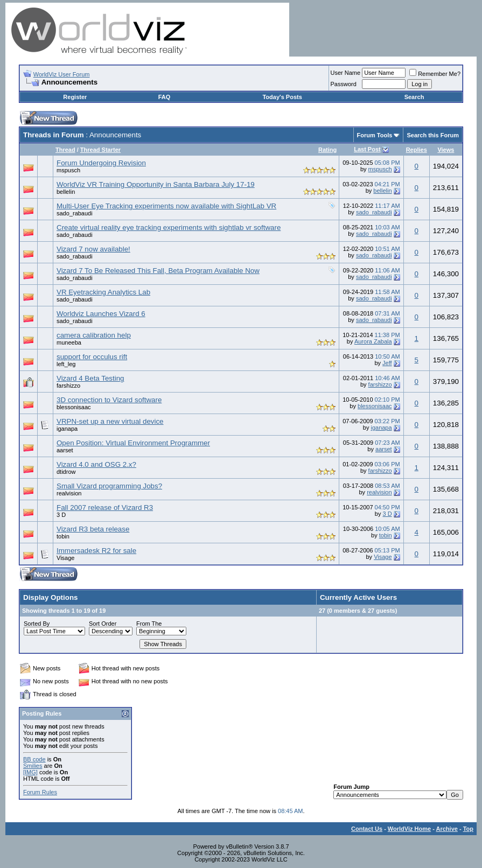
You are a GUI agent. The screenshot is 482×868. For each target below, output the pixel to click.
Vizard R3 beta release (93, 529)
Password (344, 84)
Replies (417, 150)
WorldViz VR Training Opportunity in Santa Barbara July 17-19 (156, 184)
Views (446, 150)
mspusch (68, 170)
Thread (65, 150)
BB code (34, 759)
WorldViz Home (409, 829)
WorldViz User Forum (62, 74)
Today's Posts (282, 97)
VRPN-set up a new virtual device (110, 421)
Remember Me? (435, 74)
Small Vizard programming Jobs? (109, 486)
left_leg (66, 364)
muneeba (69, 342)
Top (468, 829)
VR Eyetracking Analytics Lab (103, 292)
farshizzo (68, 386)
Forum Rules (40, 792)
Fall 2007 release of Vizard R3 (105, 507)
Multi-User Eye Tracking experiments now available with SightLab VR (166, 206)
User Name (346, 73)
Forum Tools (375, 135)
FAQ (165, 97)
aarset (65, 450)
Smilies (33, 766)
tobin (63, 536)
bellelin (66, 192)
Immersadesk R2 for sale (96, 551)
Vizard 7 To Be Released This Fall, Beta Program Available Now (158, 271)
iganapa (67, 429)
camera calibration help (94, 335)
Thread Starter (100, 150)
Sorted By (37, 624)
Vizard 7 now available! (93, 249)
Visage (65, 558)
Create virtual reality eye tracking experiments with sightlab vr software (169, 227)
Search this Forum (433, 135)
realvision (69, 493)
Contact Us (367, 829)
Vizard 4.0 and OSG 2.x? (96, 464)
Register (75, 97)
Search (414, 97)
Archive (447, 829)
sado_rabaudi (75, 213)
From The (149, 624)
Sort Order (103, 624)
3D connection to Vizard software (109, 400)
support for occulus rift (92, 357)
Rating (327, 150)
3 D (61, 515)
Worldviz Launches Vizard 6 (101, 314)
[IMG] (30, 772)
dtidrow (66, 472)
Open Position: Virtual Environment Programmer (133, 443)
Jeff (387, 363)
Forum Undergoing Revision (101, 163)
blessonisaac (74, 407)
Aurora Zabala (373, 341)
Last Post (367, 149)
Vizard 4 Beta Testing (90, 378)
